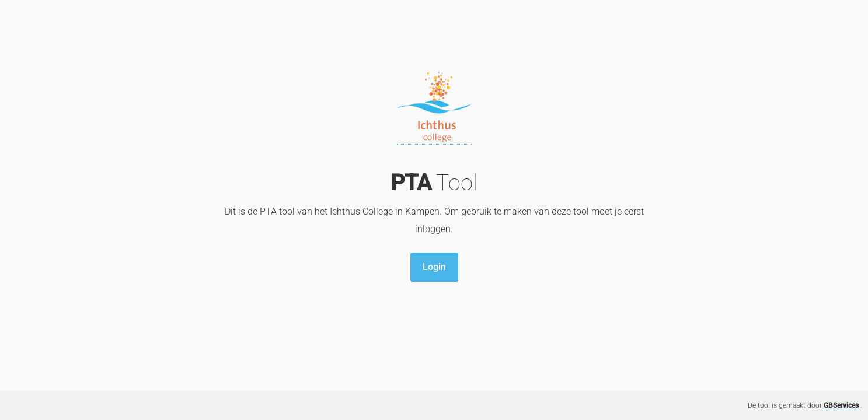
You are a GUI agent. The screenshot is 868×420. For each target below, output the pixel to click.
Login (434, 267)
